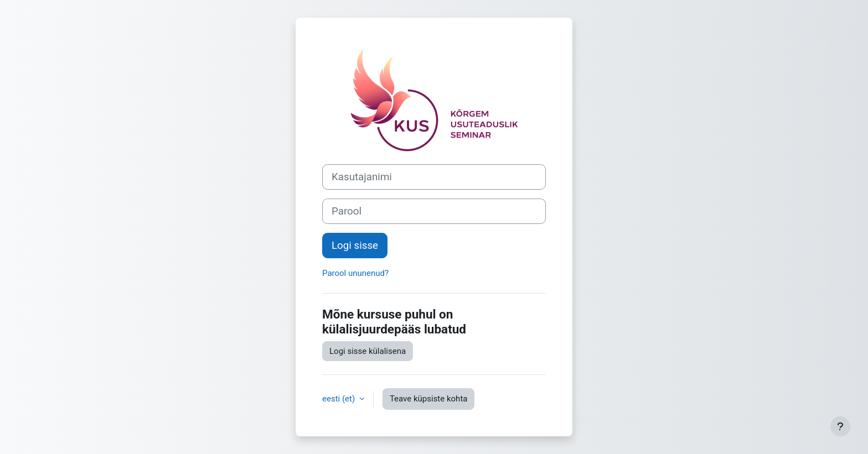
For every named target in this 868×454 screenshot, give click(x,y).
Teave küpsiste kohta (429, 399)
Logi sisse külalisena (368, 351)
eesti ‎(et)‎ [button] (340, 399)
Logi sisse (355, 246)
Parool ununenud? (355, 273)
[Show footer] (840, 426)
